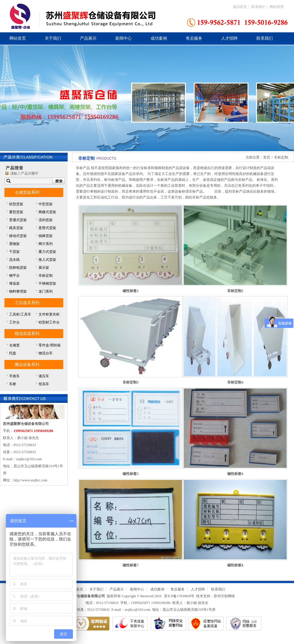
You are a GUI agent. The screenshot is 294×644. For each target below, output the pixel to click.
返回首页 (240, 7)
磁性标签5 (131, 474)
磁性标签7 (131, 565)
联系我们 (258, 7)
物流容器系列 (27, 334)
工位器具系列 (27, 303)
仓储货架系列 (27, 192)
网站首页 (18, 38)
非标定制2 (235, 291)
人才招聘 (229, 38)
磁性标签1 (131, 291)
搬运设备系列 (27, 364)
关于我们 (53, 38)
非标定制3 (131, 382)
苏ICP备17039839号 (179, 596)
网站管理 (277, 7)
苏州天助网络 (224, 596)
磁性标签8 (235, 565)
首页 (267, 157)
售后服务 (194, 38)
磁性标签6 (235, 474)
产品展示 (88, 38)
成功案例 (159, 38)
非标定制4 (235, 382)
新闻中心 (123, 38)
